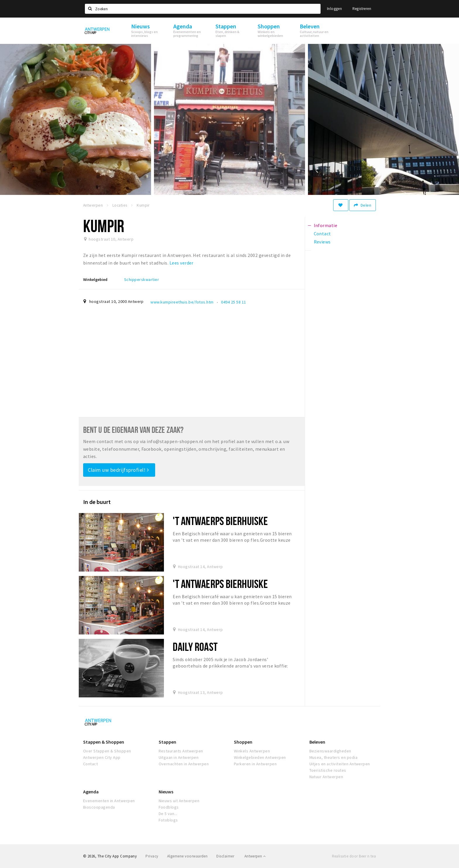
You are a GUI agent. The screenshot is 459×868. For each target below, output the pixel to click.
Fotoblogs (168, 820)
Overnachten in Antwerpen (184, 764)
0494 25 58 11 (233, 302)
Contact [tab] (322, 234)
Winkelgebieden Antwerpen (260, 757)
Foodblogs (169, 807)
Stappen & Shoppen (104, 742)
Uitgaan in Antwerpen (179, 757)
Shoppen (243, 742)
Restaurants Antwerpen (181, 751)
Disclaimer (225, 856)
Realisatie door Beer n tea (354, 856)
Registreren (362, 9)
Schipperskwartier (142, 279)
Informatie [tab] (326, 225)
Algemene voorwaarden (187, 856)
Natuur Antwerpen (326, 777)
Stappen (167, 742)
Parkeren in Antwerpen (255, 764)
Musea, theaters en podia (334, 757)
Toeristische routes (328, 770)
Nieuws (166, 792)
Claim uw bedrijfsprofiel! (118, 470)
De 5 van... (168, 814)
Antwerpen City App (102, 757)
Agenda (91, 792)
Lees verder (181, 263)
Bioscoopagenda (99, 807)
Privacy (152, 856)
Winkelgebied (95, 279)
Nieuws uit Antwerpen (179, 801)
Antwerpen (255, 856)
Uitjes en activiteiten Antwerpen (340, 764)
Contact (90, 764)
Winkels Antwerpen (252, 751)
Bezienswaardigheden (330, 751)
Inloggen (334, 9)
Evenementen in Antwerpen (109, 801)
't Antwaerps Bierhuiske (220, 521)
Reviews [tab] (322, 242)
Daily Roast (195, 647)
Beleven (317, 742)
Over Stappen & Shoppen (107, 751)
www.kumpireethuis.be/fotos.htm (182, 302)
